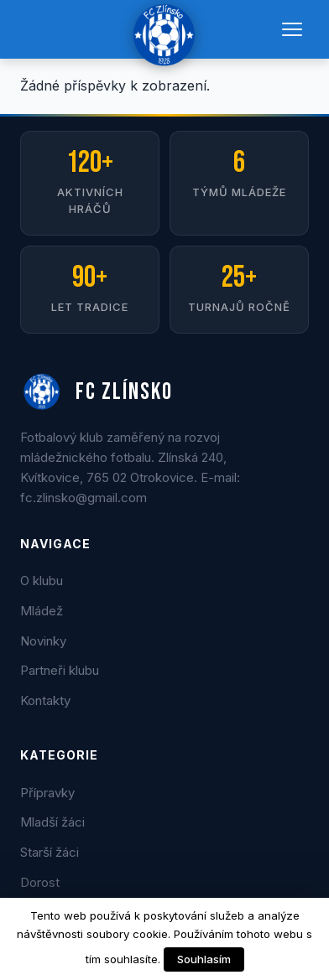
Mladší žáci (52, 822)
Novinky (43, 641)
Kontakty (45, 700)
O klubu (42, 581)
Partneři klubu (60, 670)
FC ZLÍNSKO (97, 392)
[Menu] (292, 29)
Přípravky (47, 793)
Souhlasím (204, 959)
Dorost (40, 882)
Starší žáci (50, 852)
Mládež (42, 611)
